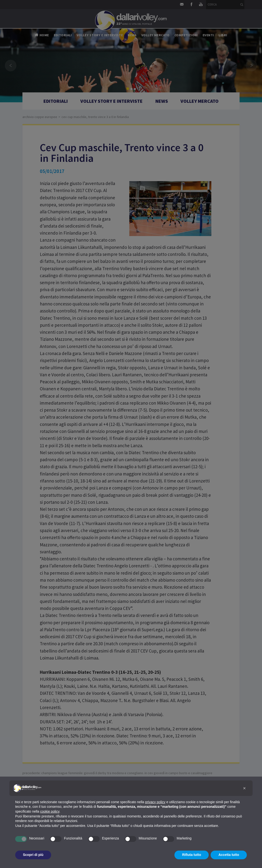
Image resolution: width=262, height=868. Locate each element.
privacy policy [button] (155, 802)
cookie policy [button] (50, 811)
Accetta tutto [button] (229, 855)
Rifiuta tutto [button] (192, 855)
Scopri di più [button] (33, 855)
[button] (244, 788)
